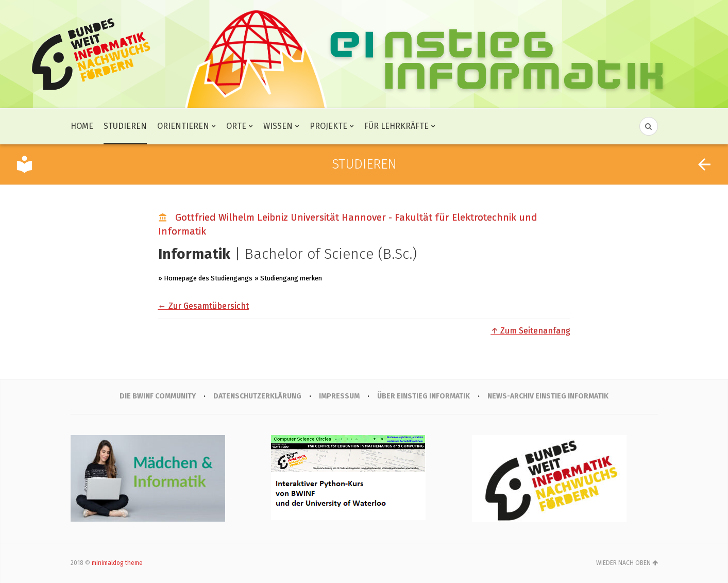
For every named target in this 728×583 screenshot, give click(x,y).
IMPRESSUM (339, 396)
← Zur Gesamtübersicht (204, 306)
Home (82, 126)
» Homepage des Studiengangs (205, 278)
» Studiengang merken (288, 278)
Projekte (328, 126)
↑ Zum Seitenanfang (531, 331)
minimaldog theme (117, 563)
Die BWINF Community (158, 396)
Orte (236, 126)
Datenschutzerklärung (257, 396)
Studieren (125, 126)
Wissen (278, 126)
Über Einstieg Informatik (424, 396)
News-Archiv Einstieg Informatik (548, 396)
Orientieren (183, 126)
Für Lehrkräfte (396, 126)
